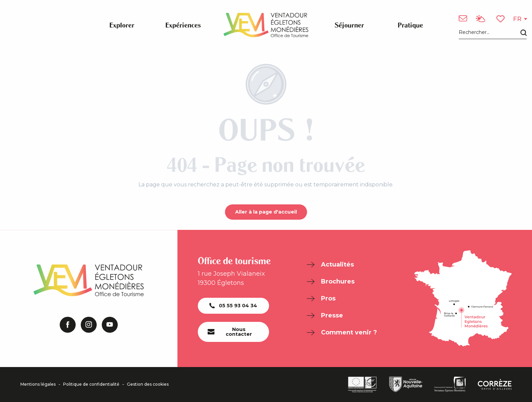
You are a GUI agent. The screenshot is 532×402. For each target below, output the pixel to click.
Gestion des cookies (148, 384)
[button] (493, 33)
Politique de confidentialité (91, 384)
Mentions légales (38, 384)
